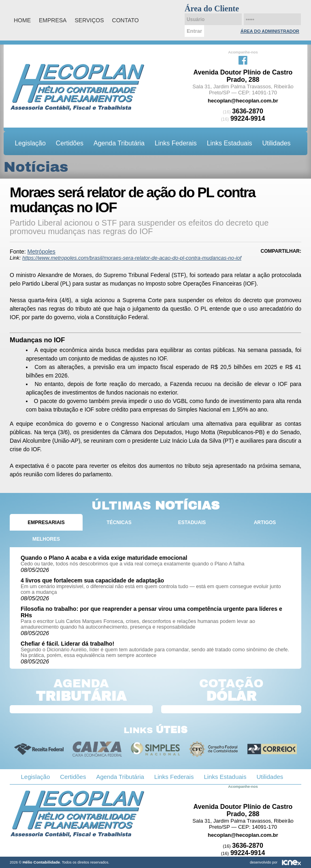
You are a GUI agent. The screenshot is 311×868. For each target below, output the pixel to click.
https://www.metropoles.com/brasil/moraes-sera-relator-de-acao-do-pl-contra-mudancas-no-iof (132, 258)
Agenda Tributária (119, 143)
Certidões (70, 143)
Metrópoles (42, 252)
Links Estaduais (230, 143)
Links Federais (176, 143)
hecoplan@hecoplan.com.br (243, 101)
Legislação (30, 143)
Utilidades (276, 143)
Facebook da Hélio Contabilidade (243, 60)
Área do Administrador (270, 31)
